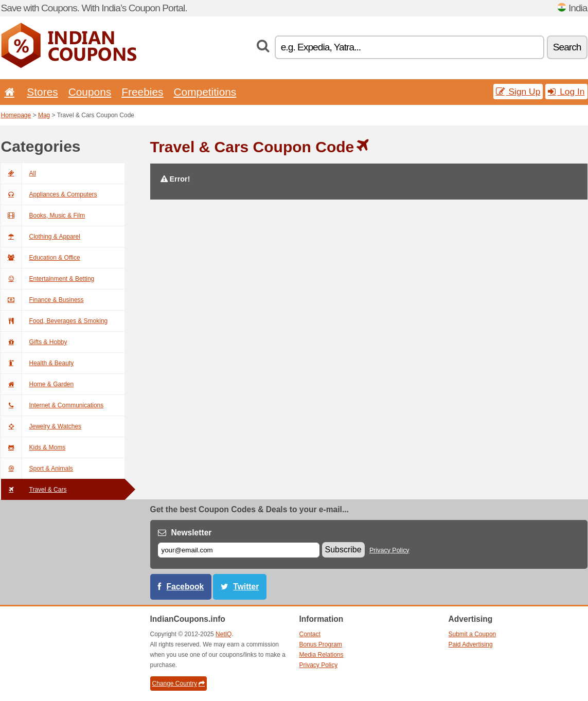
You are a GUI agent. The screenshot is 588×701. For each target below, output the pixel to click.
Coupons (90, 92)
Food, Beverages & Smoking (55, 321)
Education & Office (41, 258)
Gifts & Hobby (34, 342)
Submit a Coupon (473, 634)
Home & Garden (38, 384)
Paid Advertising (471, 644)
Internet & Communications (52, 405)
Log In (566, 92)
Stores (42, 92)
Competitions (205, 92)
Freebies (142, 92)
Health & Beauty (38, 363)
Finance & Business (42, 300)
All (19, 173)
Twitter (246, 587)
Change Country (179, 684)
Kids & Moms (33, 447)
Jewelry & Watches (41, 426)
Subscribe (343, 550)
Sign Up (518, 92)
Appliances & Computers (49, 194)
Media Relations (322, 655)
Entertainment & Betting (48, 279)
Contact (310, 634)
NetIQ (224, 634)
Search (567, 47)
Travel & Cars (34, 490)
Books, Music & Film (43, 215)
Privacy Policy (389, 550)
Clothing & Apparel (41, 237)
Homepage (16, 115)
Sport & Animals (37, 469)
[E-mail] (239, 550)
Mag (44, 115)
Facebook (185, 587)
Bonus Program (321, 644)
